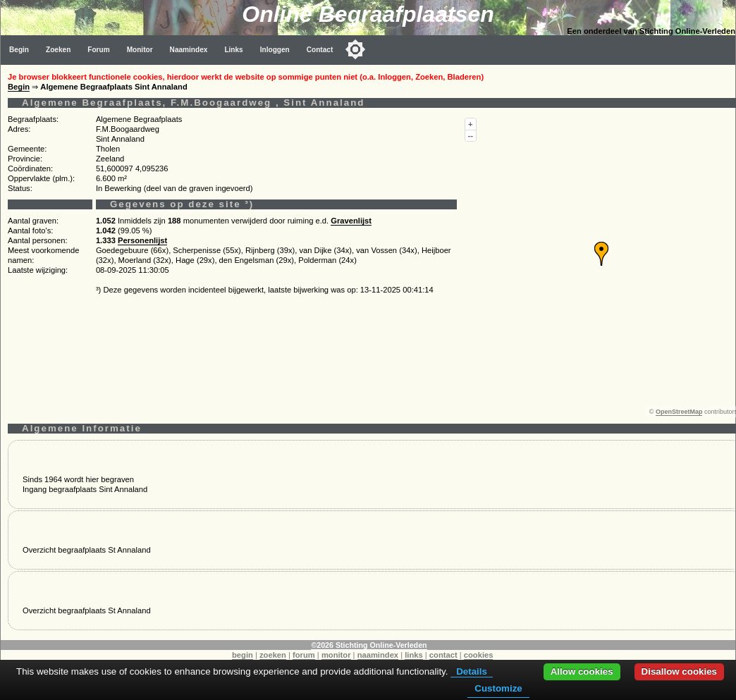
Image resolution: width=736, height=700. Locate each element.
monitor (336, 655)
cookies (479, 655)
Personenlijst (142, 240)
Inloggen (275, 50)
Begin (19, 50)
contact (443, 655)
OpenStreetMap (679, 412)
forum (304, 655)
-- (471, 135)
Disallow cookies (679, 671)
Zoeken (58, 50)
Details (472, 671)
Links (233, 50)
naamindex (378, 655)
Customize (498, 688)
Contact (320, 50)
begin (243, 655)
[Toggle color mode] (355, 49)
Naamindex (189, 50)
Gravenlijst (351, 221)
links (414, 655)
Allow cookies (582, 671)
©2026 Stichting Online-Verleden (369, 645)
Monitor (140, 50)
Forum (98, 50)
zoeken (273, 655)
